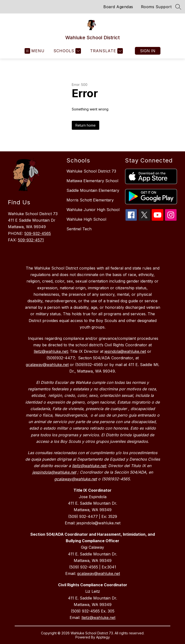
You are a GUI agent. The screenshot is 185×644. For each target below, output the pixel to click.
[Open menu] (35, 51)
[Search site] (178, 7)
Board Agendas (118, 7)
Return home (86, 125)
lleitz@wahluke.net (98, 618)
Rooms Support (156, 7)
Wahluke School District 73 (91, 171)
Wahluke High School (86, 219)
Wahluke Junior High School (93, 210)
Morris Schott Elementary (90, 200)
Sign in (148, 51)
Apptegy (103, 637)
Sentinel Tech (79, 229)
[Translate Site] (106, 51)
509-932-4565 (38, 233)
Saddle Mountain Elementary (93, 190)
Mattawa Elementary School (92, 181)
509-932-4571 (31, 240)
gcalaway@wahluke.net (99, 573)
